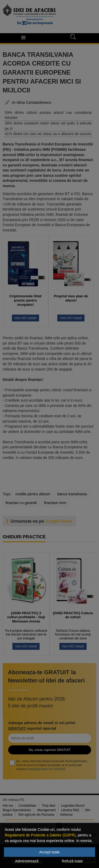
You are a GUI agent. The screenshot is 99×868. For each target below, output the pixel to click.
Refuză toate (72, 861)
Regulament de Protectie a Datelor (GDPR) (40, 835)
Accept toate (50, 852)
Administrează (27, 861)
